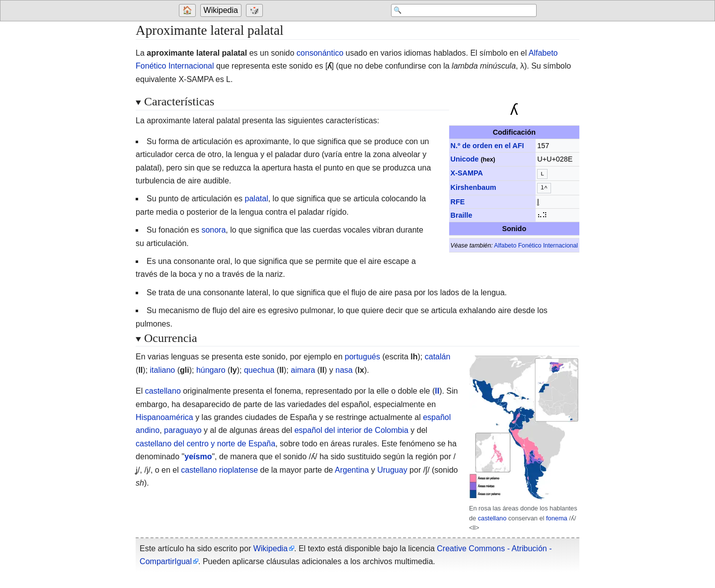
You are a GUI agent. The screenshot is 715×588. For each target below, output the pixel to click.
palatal (257, 199)
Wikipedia (221, 11)
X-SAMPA (467, 173)
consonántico (320, 53)
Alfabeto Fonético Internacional (536, 244)
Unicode (465, 159)
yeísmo (198, 457)
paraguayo (183, 430)
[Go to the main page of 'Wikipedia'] (222, 11)
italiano (163, 370)
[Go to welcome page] (189, 11)
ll (437, 391)
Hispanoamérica (164, 417)
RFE (458, 200)
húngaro (211, 370)
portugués (362, 357)
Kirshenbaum (474, 186)
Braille (462, 213)
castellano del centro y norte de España (205, 444)
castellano (492, 518)
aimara (303, 370)
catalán (438, 357)
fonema (557, 518)
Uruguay (392, 470)
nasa (344, 370)
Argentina (352, 470)
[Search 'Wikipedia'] (457, 11)
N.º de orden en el (487, 146)
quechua (259, 370)
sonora (213, 230)
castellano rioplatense (219, 470)
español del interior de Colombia (351, 430)
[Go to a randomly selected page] (256, 11)
